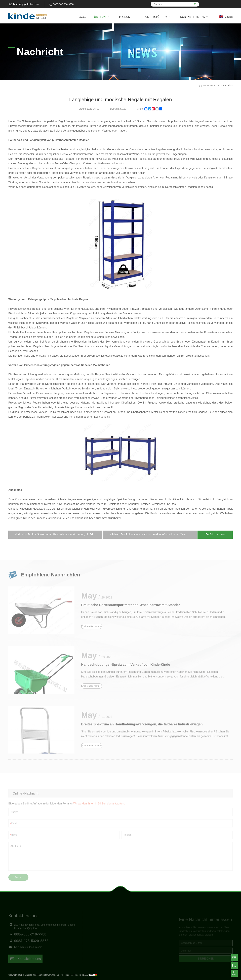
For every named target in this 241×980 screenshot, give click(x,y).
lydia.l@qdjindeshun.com (26, 4)
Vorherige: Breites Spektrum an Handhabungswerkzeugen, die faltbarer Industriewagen (59, 534)
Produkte (97, 937)
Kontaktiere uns (25, 965)
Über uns (216, 85)
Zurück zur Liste (215, 534)
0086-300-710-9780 (63, 4)
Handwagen (145, 937)
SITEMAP (85, 975)
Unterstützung (99, 943)
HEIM (206, 85)
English (229, 17)
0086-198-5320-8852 (31, 946)
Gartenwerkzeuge (149, 943)
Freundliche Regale (150, 931)
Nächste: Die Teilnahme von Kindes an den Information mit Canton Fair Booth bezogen (153, 534)
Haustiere (144, 949)
